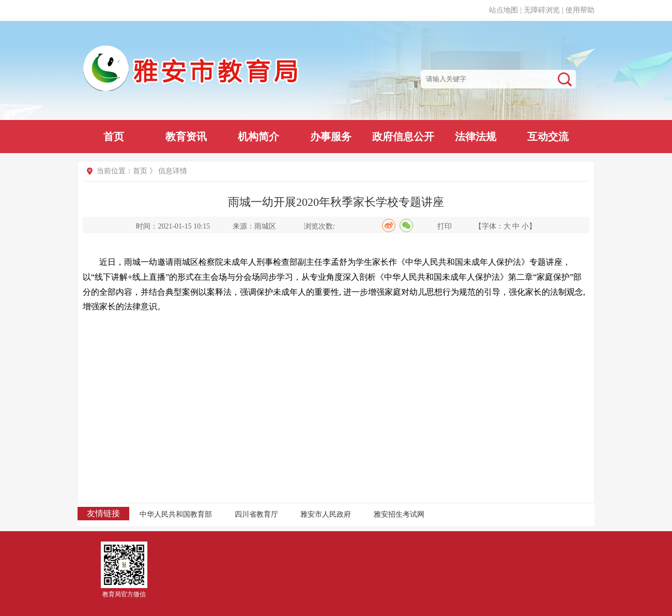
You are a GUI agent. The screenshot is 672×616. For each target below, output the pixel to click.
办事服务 (331, 137)
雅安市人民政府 (326, 514)
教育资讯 (186, 137)
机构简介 (258, 137)
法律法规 (476, 137)
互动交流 (548, 137)
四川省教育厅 (256, 514)
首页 (114, 137)
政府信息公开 (403, 137)
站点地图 (503, 10)
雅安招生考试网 (399, 514)
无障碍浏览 (542, 10)
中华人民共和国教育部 (176, 514)
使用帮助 (580, 10)
